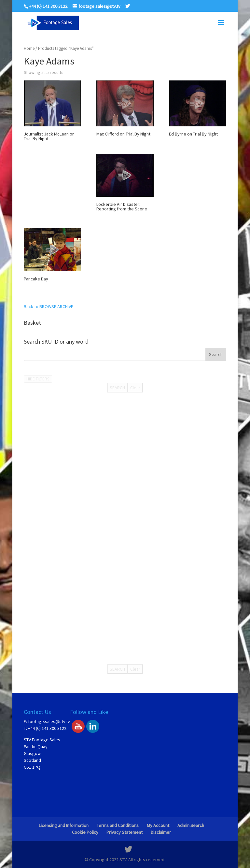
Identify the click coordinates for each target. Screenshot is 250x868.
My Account (158, 825)
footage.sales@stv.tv (49, 721)
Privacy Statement (125, 832)
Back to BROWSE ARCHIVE (49, 306)
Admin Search (191, 825)
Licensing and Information (64, 825)
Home (29, 48)
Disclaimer (161, 832)
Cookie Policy (85, 832)
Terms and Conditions (118, 825)
